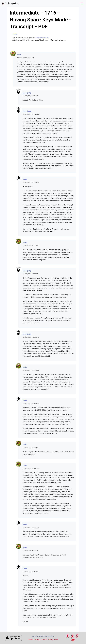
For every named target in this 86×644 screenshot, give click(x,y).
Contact (31, 640)
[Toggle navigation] (82, 3)
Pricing (37, 640)
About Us (44, 640)
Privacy (50, 640)
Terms (56, 640)
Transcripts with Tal (42, 38)
